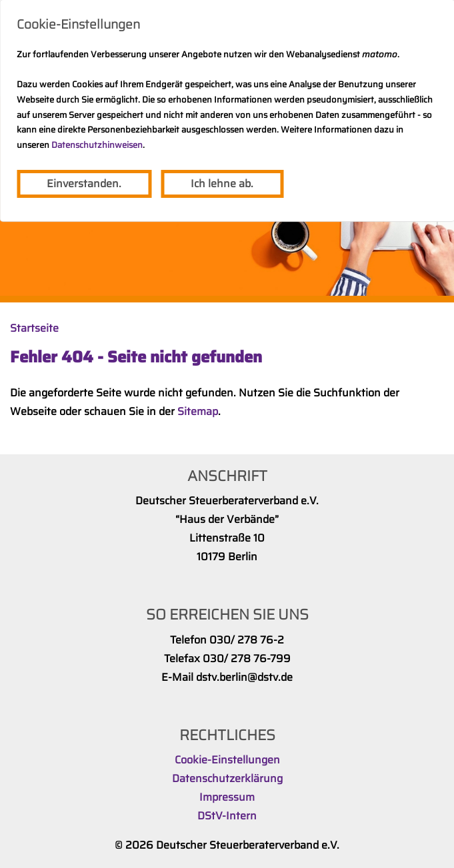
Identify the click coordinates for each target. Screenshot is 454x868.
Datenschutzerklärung (227, 778)
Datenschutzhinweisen (97, 145)
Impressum (227, 797)
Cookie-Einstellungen (227, 760)
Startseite (34, 328)
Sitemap (198, 411)
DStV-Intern (227, 816)
